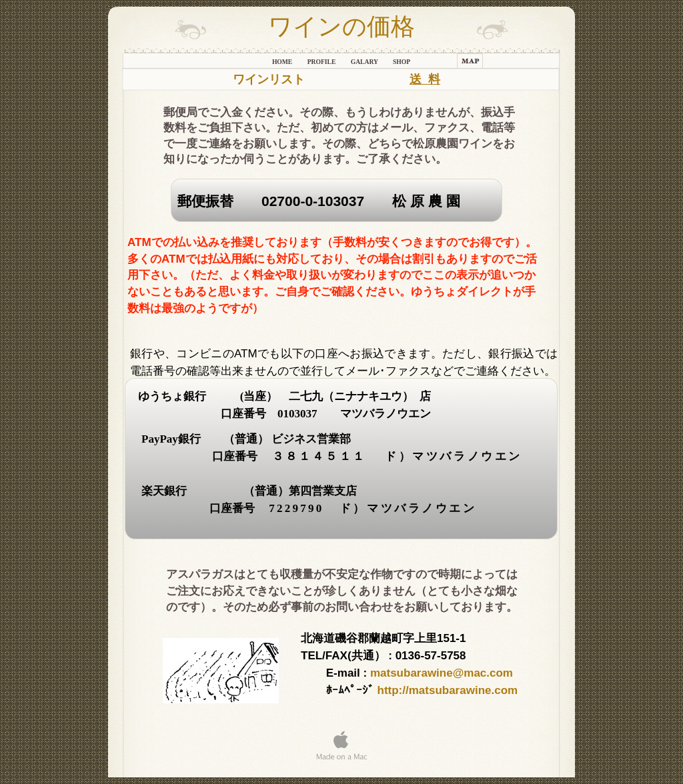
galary (365, 62)
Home (283, 62)
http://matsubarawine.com (448, 690)
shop (402, 62)
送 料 (425, 79)
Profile (322, 62)
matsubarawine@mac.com (442, 673)
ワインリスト (269, 79)
